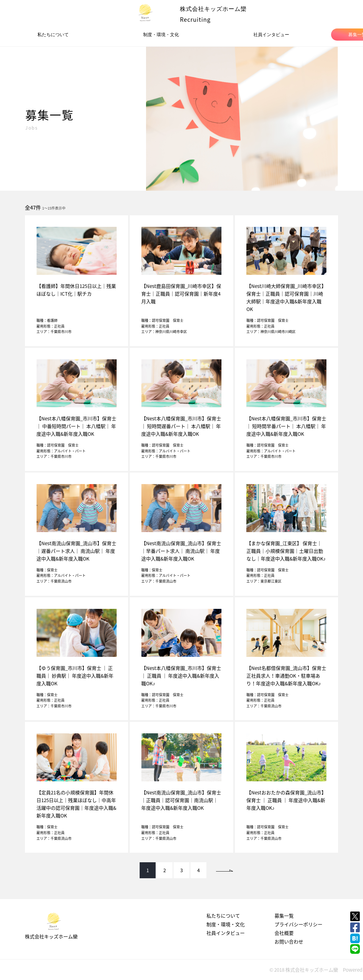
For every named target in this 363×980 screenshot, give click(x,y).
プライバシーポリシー (298, 924)
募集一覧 (284, 916)
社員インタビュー (271, 35)
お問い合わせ (289, 942)
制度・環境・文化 (161, 35)
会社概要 (284, 933)
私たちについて (53, 35)
